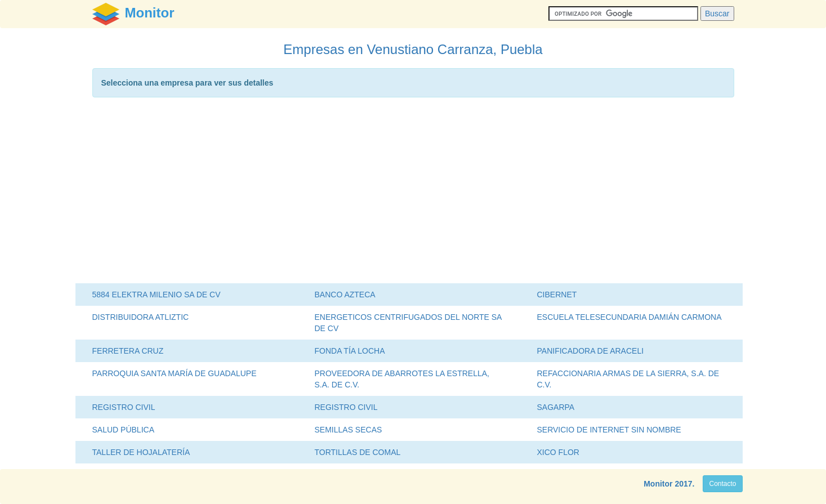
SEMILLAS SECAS (349, 430)
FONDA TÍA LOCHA (350, 351)
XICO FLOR (558, 452)
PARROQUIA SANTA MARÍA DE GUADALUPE (175, 373)
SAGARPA (556, 407)
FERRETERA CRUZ (128, 351)
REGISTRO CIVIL (124, 407)
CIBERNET (557, 295)
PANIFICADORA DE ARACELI (591, 351)
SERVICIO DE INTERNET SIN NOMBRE (609, 430)
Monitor (658, 484)
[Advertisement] (413, 193)
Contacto (722, 484)
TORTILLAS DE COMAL (358, 452)
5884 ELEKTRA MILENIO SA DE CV (157, 295)
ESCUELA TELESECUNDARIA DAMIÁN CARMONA (629, 317)
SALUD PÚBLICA (123, 430)
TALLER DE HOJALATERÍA (141, 452)
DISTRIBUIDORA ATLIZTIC (141, 317)
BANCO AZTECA (345, 295)
